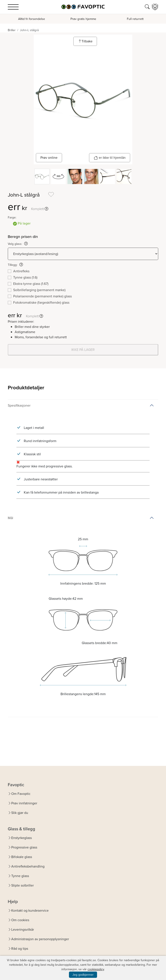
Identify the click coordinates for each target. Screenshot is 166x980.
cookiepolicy (96, 969)
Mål (10, 518)
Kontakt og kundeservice (30, 910)
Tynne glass (20, 876)
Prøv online (49, 158)
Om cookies (20, 920)
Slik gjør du (20, 813)
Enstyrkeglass (22, 838)
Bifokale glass (22, 857)
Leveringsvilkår (23, 929)
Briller (12, 30)
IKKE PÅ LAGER (83, 350)
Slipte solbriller (22, 885)
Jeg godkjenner (83, 975)
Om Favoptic (21, 794)
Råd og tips (20, 949)
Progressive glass (24, 847)
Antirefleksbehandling (28, 866)
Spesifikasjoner (19, 405)
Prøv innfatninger (24, 803)
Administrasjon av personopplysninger (40, 939)
